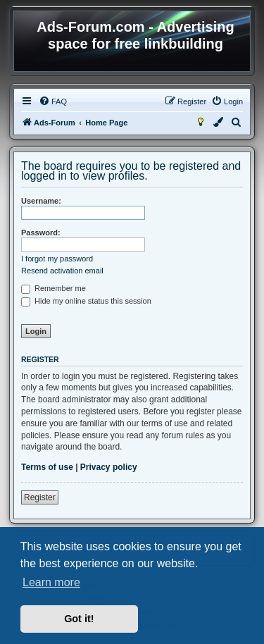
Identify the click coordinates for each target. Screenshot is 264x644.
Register (40, 497)
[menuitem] (53, 101)
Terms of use (47, 467)
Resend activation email (62, 271)
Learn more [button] (51, 582)
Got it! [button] (79, 619)
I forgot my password (57, 259)
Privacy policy (109, 467)
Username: (41, 201)
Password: (41, 233)
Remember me (54, 288)
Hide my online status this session (86, 301)
